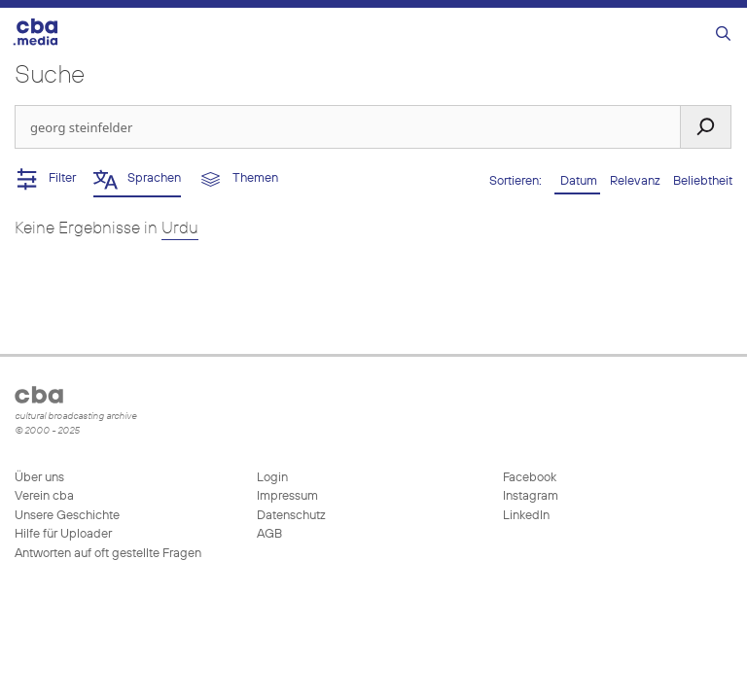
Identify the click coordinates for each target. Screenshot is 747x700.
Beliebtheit (703, 181)
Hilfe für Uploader (63, 534)
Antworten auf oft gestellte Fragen (108, 554)
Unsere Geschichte (67, 516)
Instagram (529, 496)
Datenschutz (291, 516)
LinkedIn (525, 516)
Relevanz (637, 181)
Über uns (39, 478)
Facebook (528, 478)
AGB (269, 534)
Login (272, 478)
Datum (577, 181)
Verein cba (44, 496)
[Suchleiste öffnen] (723, 35)
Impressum (287, 496)
